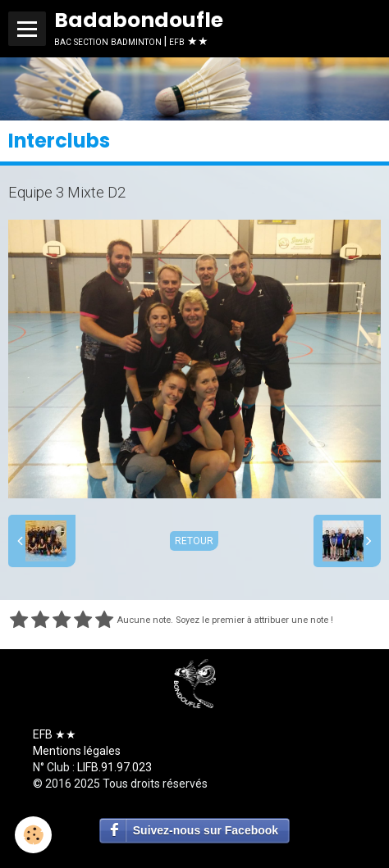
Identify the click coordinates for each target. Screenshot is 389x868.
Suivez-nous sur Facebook (206, 830)
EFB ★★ (55, 734)
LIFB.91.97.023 (114, 767)
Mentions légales (77, 751)
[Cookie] (33, 835)
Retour (194, 541)
